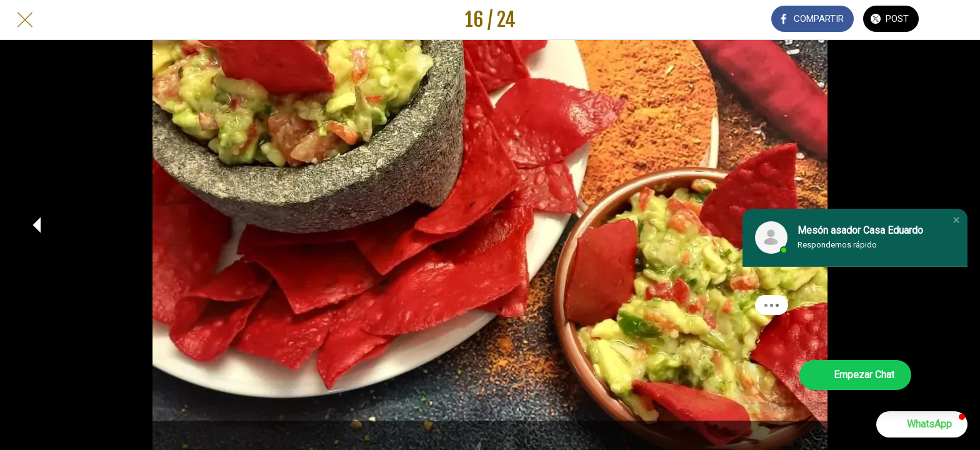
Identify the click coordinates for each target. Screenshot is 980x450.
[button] (956, 220)
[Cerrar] (25, 20)
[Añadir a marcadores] (955, 20)
